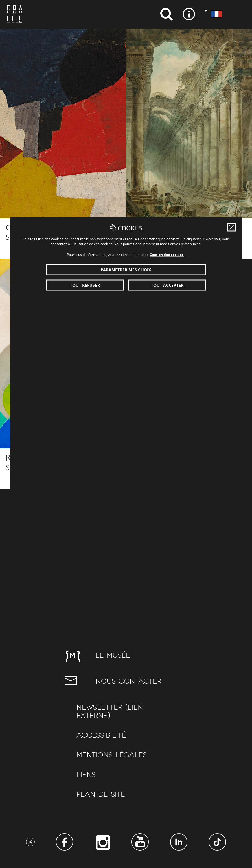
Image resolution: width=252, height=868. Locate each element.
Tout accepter (167, 285)
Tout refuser (85, 285)
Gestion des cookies (167, 255)
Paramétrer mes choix (126, 270)
